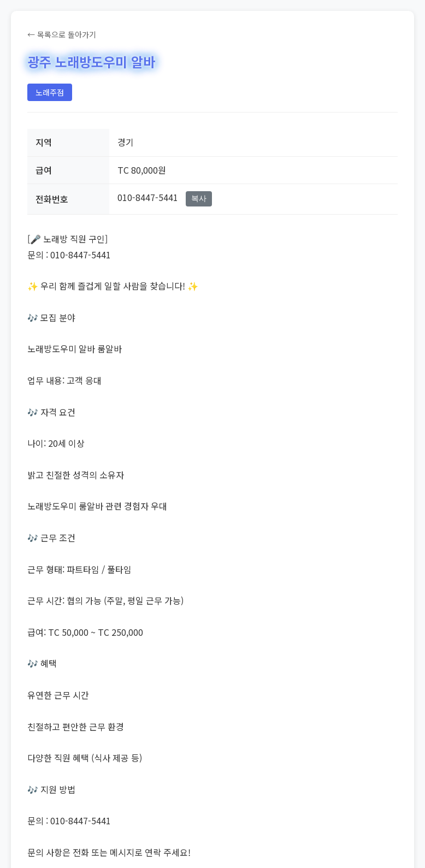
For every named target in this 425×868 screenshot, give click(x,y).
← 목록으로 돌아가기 (62, 34)
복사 (199, 198)
